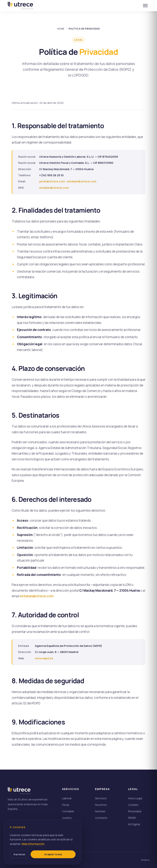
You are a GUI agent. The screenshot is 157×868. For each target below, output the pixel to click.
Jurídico (67, 818)
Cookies (133, 805)
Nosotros (101, 805)
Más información (33, 852)
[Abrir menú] (145, 6)
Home (61, 29)
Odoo (66, 824)
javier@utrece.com (52, 181)
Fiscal (66, 805)
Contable (68, 811)
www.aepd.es (44, 658)
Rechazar (20, 863)
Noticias (100, 811)
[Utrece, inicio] (20, 6)
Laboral (67, 798)
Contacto (101, 818)
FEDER (132, 818)
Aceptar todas (53, 863)
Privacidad (135, 811)
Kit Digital (134, 824)
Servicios (101, 798)
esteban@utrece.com (82, 181)
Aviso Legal (135, 798)
